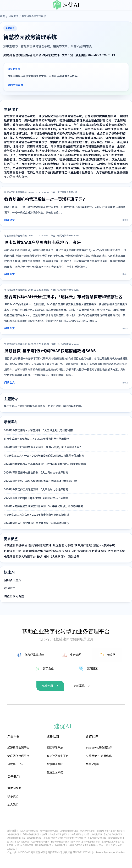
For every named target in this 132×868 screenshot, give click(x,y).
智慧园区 (92, 669)
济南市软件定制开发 (77, 838)
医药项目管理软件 (40, 545)
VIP (74, 551)
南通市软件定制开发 (52, 834)
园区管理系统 (55, 748)
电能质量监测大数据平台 (20, 557)
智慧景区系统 (55, 772)
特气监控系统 (116, 551)
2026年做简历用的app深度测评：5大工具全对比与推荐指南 (38, 430)
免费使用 (47, 686)
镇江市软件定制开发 (73, 834)
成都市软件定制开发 (24, 845)
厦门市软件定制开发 (57, 838)
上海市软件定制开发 (69, 831)
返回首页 (10, 588)
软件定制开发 (61, 845)
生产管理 (76, 655)
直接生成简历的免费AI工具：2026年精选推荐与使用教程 (36, 439)
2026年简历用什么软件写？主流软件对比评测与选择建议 (37, 523)
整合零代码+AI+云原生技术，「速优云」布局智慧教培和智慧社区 (63, 296)
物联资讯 (13, 16)
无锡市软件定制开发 (109, 831)
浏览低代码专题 (14, 596)
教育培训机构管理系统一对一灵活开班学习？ (46, 199)
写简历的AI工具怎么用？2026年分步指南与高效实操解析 (36, 515)
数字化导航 (93, 764)
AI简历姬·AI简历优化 (99, 756)
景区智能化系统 (63, 545)
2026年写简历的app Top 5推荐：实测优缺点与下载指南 (36, 498)
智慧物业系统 (55, 764)
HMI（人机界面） (55, 557)
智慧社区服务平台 (58, 756)
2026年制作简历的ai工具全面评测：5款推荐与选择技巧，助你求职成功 (45, 464)
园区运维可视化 (33, 551)
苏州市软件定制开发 (32, 834)
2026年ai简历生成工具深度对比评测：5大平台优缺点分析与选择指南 (44, 506)
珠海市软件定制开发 (101, 842)
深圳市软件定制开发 (80, 842)
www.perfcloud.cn (116, 852)
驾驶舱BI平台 (16, 764)
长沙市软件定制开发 (60, 842)
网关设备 (74, 557)
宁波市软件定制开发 (113, 834)
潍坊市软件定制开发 (20, 842)
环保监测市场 (13, 551)
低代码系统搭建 (34, 655)
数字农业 (48, 669)
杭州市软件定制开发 (93, 834)
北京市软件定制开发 (29, 831)
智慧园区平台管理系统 (92, 551)
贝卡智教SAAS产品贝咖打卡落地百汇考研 (43, 242)
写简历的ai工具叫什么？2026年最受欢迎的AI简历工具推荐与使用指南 (44, 456)
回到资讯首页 (13, 580)
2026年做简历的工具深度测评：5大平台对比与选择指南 (36, 489)
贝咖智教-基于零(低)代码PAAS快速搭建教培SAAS (50, 350)
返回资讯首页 (15, 85)
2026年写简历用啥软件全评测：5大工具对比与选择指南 (36, 472)
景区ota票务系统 (104, 545)
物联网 (111, 655)
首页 (2, 16)
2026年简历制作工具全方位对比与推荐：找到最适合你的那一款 (40, 481)
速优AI (71, 5)
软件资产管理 (83, 545)
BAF (40, 557)
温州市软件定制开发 (16, 838)
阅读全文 (9, 220)
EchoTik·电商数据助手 (99, 748)
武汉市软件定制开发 (40, 842)
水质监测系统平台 (15, 545)
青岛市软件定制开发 (97, 838)
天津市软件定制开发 (49, 831)
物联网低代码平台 (18, 756)
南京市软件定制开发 (89, 831)
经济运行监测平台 (18, 748)
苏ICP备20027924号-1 (84, 852)
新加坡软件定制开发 (44, 845)
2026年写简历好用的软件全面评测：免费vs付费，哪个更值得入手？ (43, 447)
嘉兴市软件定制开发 (36, 838)
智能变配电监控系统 (57, 551)
